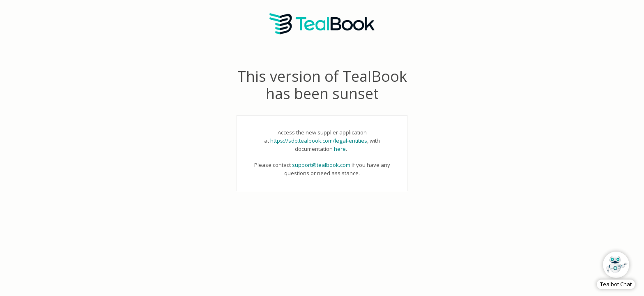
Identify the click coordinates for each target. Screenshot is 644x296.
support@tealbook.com (321, 165)
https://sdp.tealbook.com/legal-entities (319, 141)
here (340, 149)
